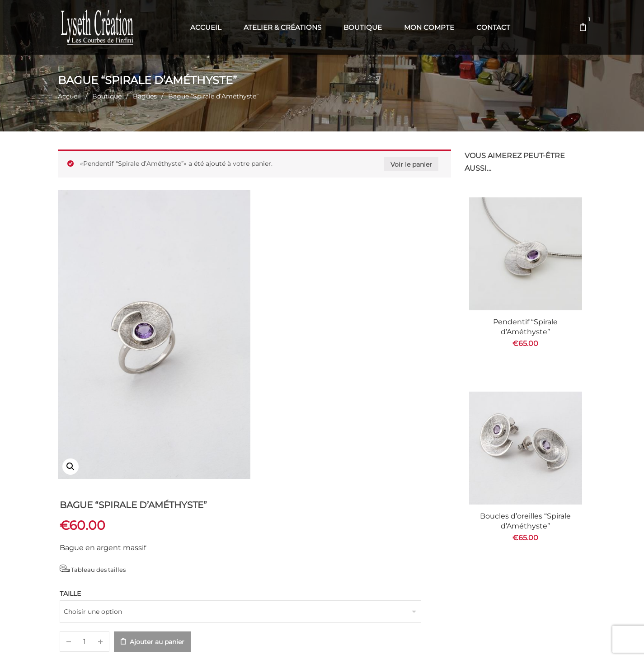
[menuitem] (206, 28)
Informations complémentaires (208, 503)
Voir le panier (411, 164)
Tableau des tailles (297, 264)
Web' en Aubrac (336, 641)
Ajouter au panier (361, 337)
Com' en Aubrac (383, 641)
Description (88, 503)
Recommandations (344, 503)
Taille (275, 289)
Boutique (107, 96)
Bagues (145, 96)
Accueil (69, 96)
